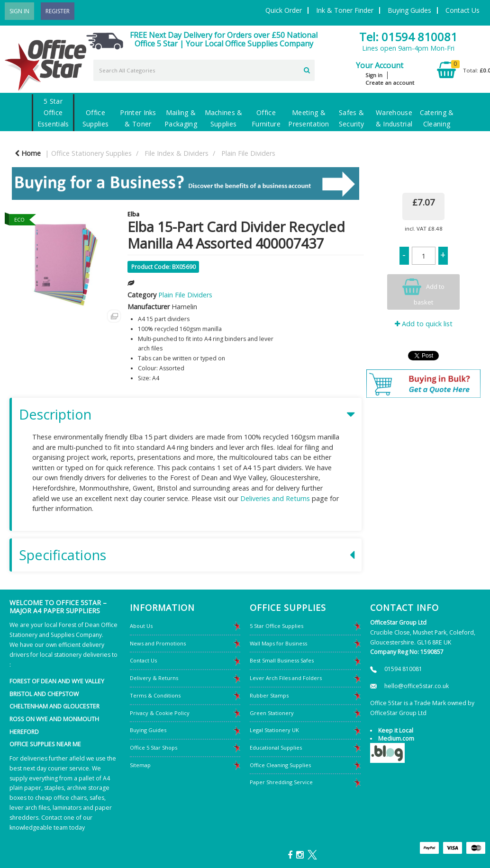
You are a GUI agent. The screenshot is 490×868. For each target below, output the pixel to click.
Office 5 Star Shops (154, 747)
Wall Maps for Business (278, 643)
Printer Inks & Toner (138, 118)
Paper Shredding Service (281, 782)
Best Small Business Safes (282, 660)
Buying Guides (409, 10)
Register (58, 11)
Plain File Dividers (248, 153)
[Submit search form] (307, 69)
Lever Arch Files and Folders (286, 678)
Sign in (374, 75)
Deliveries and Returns (275, 498)
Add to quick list (424, 324)
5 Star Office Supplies (277, 626)
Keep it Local (396, 730)
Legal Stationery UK (274, 730)
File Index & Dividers (177, 153)
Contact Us (463, 10)
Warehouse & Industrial (394, 118)
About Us (141, 626)
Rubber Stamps (269, 695)
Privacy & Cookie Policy (160, 713)
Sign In (19, 11)
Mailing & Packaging (181, 118)
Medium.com (396, 738)
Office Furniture (266, 118)
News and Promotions (158, 643)
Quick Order (284, 10)
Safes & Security (351, 118)
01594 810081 (403, 669)
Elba (133, 214)
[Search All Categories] (204, 70)
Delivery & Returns (154, 678)
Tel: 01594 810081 (408, 37)
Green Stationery (272, 713)
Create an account (390, 83)
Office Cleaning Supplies (280, 765)
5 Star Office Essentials (53, 112)
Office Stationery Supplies (91, 153)
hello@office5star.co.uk (417, 686)
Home (28, 153)
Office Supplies (95, 118)
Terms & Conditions (155, 695)
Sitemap (140, 765)
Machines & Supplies (224, 118)
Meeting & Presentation (309, 118)
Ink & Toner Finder (345, 10)
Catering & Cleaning (437, 118)
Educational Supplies (276, 747)
